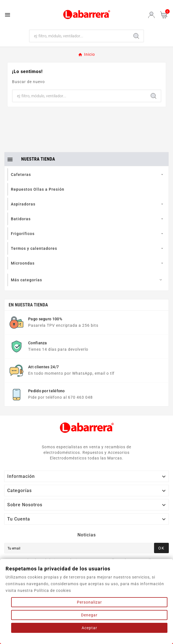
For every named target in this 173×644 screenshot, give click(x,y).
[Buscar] (79, 36)
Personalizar (89, 602)
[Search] (136, 36)
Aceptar (89, 628)
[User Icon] (151, 15)
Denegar (89, 615)
